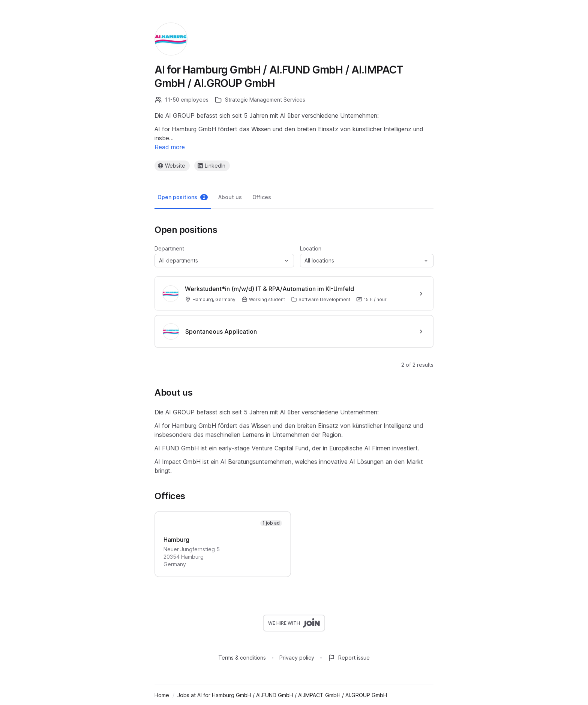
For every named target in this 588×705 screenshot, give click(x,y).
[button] (224, 261)
